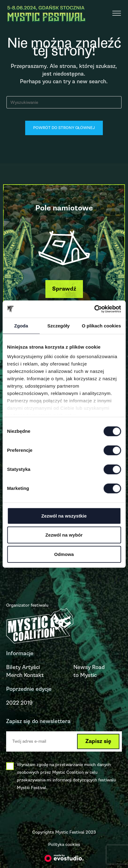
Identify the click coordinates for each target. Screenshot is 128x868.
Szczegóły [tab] (58, 326)
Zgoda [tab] (21, 326)
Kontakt (34, 675)
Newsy (82, 667)
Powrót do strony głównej (64, 128)
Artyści (31, 667)
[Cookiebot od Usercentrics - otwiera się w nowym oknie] (94, 309)
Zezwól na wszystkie (64, 516)
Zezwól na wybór (64, 535)
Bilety (13, 667)
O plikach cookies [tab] (101, 326)
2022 (13, 703)
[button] (64, 289)
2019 (27, 703)
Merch (14, 675)
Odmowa (64, 554)
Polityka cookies (64, 845)
